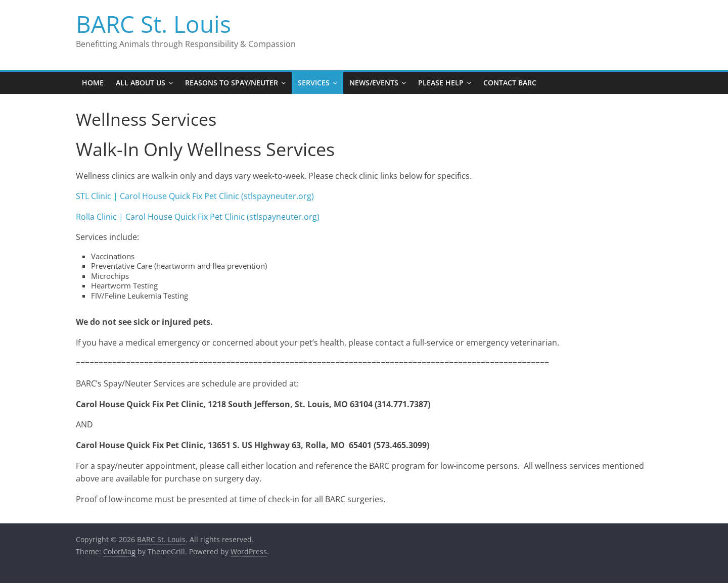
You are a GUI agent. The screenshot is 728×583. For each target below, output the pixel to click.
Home (93, 83)
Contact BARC (510, 83)
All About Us (141, 83)
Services (314, 83)
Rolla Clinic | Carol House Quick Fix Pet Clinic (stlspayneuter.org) (198, 217)
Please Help (441, 83)
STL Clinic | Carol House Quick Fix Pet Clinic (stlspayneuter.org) (195, 196)
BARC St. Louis (153, 24)
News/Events (374, 83)
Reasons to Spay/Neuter (232, 83)
